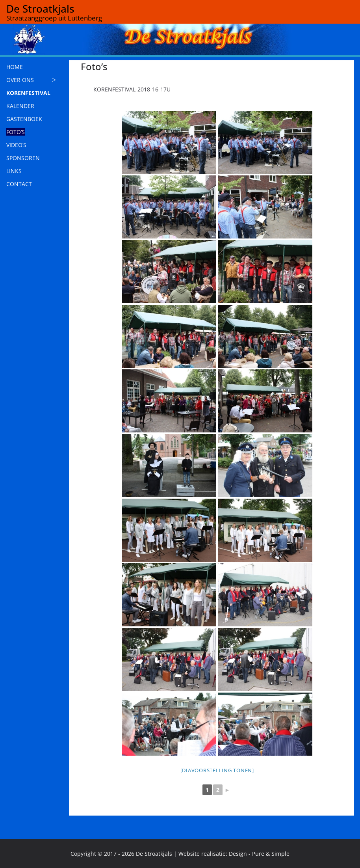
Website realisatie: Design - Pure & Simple (234, 854)
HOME (15, 67)
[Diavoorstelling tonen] (217, 770)
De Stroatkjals (40, 9)
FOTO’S (16, 132)
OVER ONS (20, 80)
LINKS (14, 171)
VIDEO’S (16, 145)
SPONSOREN (23, 158)
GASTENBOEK (24, 119)
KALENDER (20, 106)
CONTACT (19, 184)
